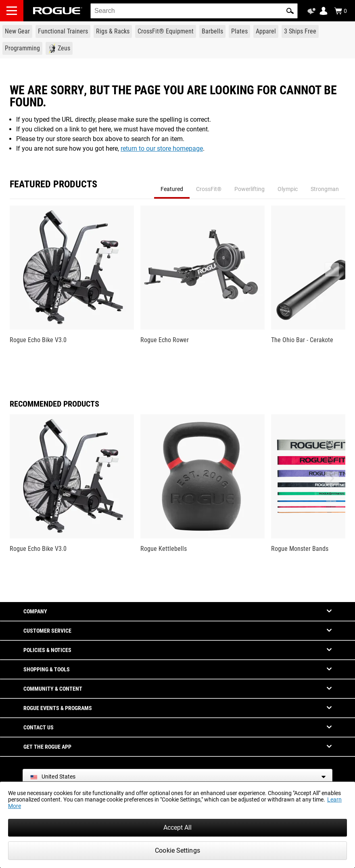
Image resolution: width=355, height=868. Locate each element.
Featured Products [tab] (53, 185)
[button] (290, 11)
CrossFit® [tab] (209, 189)
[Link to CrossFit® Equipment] (166, 31)
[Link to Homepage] (58, 11)
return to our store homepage (162, 148)
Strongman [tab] (325, 189)
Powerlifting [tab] (250, 189)
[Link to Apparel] (266, 31)
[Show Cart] (340, 11)
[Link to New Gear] (17, 31)
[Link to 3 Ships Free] (300, 31)
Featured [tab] (172, 189)
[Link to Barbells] (212, 31)
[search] (194, 11)
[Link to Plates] (239, 31)
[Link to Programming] (22, 48)
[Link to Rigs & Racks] (113, 31)
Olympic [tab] (288, 189)
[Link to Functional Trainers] (63, 31)
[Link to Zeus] (59, 48)
